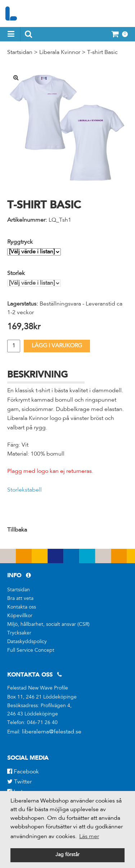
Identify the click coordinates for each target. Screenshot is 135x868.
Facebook (23, 772)
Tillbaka (17, 530)
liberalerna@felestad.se (52, 732)
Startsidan (20, 53)
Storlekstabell (24, 490)
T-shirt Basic (102, 53)
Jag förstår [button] (67, 855)
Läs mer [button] (89, 837)
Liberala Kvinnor (60, 53)
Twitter (19, 782)
